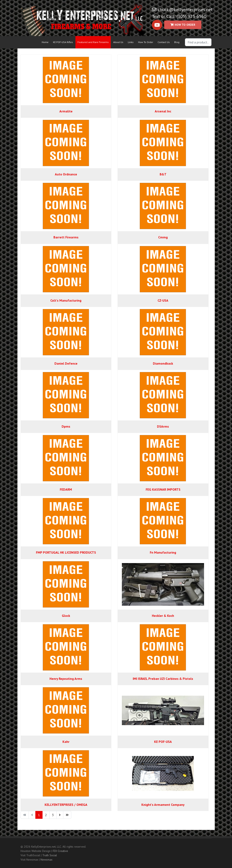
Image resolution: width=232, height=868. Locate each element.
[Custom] (183, 25)
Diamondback (163, 363)
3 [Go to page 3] (53, 815)
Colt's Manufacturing (66, 300)
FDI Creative (60, 851)
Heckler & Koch (163, 616)
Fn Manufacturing (163, 552)
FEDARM (66, 489)
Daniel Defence (66, 363)
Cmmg (163, 237)
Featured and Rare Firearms (93, 42)
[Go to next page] (60, 815)
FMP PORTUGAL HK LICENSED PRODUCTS (66, 552)
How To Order (146, 42)
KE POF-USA (163, 742)
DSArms (163, 426)
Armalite (66, 111)
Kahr (66, 742)
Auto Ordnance (66, 174)
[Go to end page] (67, 815)
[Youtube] (157, 25)
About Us (118, 42)
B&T (163, 174)
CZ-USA (163, 300)
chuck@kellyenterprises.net (185, 9)
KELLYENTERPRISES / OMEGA (66, 805)
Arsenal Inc (163, 111)
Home (45, 42)
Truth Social (50, 855)
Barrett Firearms (66, 237)
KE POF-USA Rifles (63, 42)
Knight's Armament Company (163, 805)
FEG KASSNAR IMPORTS (163, 489)
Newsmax (46, 860)
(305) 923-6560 (191, 16)
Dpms (66, 426)
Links (131, 42)
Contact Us (164, 42)
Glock (66, 616)
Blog (177, 42)
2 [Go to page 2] (46, 815)
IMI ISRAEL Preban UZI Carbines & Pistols (163, 679)
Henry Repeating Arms (66, 679)
